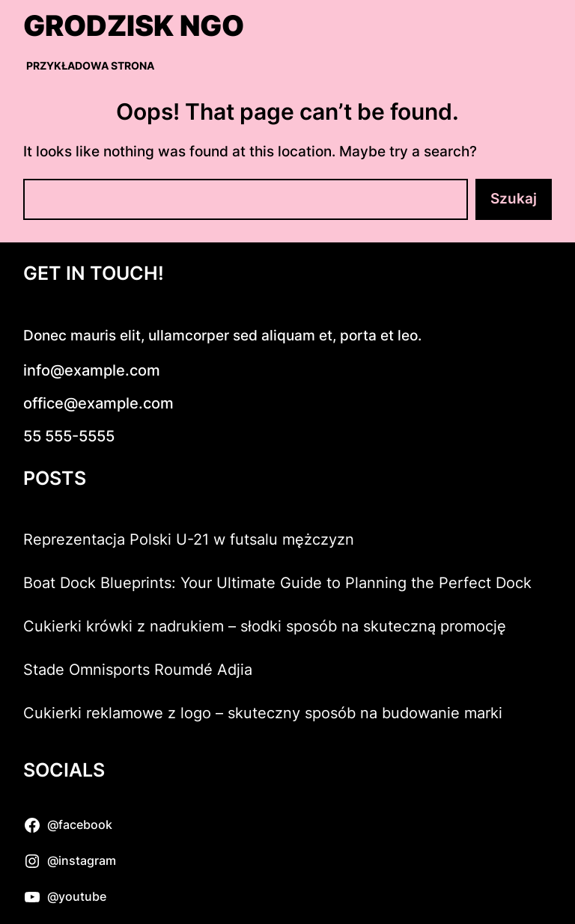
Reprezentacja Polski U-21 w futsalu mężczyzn (189, 539)
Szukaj (514, 199)
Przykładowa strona (90, 65)
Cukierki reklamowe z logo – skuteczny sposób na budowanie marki (263, 713)
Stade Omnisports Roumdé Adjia (138, 670)
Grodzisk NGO (134, 25)
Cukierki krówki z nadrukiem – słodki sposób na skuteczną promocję (265, 626)
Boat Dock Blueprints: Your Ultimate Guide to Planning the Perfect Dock (277, 583)
